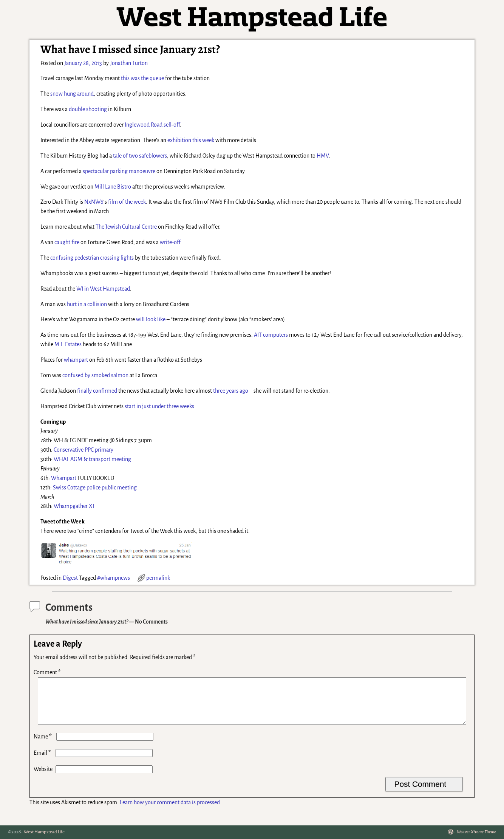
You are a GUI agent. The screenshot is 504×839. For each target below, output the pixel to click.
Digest (70, 578)
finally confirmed (97, 391)
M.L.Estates (68, 344)
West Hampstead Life (44, 832)
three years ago (231, 391)
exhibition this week (191, 140)
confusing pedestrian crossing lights (92, 258)
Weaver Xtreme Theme (476, 832)
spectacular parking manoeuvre (119, 171)
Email (43, 762)
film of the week (127, 202)
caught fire (67, 242)
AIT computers (271, 335)
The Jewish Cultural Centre (126, 227)
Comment (48, 672)
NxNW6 (94, 202)
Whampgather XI (74, 506)
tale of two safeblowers (140, 156)
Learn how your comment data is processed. (171, 811)
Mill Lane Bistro (113, 187)
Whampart (64, 478)
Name (43, 746)
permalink (158, 578)
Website (43, 778)
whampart (76, 360)
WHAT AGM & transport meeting (92, 459)
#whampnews (114, 578)
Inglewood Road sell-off (152, 125)
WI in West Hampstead (103, 289)
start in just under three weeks (159, 406)
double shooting (88, 109)
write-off (170, 242)
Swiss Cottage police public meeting (95, 488)
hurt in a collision (87, 304)
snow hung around (72, 94)
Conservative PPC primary (83, 450)
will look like (151, 319)
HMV (323, 156)
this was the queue (142, 78)
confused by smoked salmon (95, 375)
